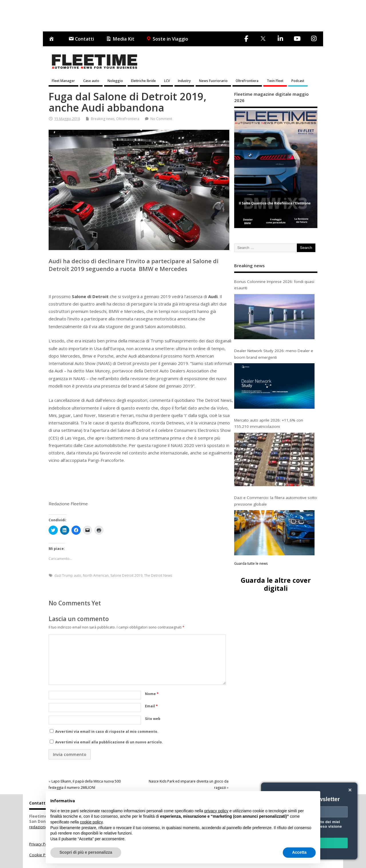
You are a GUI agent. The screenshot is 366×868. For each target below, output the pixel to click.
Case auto (91, 81)
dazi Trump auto (68, 575)
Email (151, 706)
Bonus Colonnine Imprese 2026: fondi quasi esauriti (274, 285)
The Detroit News (158, 575)
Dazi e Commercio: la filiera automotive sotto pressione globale (276, 501)
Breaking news (103, 119)
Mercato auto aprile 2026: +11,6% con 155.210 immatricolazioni (269, 423)
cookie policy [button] (91, 822)
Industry (184, 81)
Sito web (153, 719)
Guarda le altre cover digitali (276, 584)
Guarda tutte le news (251, 563)
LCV (167, 81)
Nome (152, 694)
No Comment (161, 119)
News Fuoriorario (213, 81)
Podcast (298, 81)
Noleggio (115, 81)
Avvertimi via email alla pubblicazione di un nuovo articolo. (109, 742)
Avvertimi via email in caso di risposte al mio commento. (107, 732)
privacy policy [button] (216, 811)
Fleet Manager (63, 81)
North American (96, 575)
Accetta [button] (299, 852)
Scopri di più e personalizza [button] (86, 852)
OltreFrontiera (247, 81)
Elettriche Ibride (143, 81)
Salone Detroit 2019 (126, 575)
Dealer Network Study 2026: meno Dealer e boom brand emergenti (274, 354)
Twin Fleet (275, 81)
